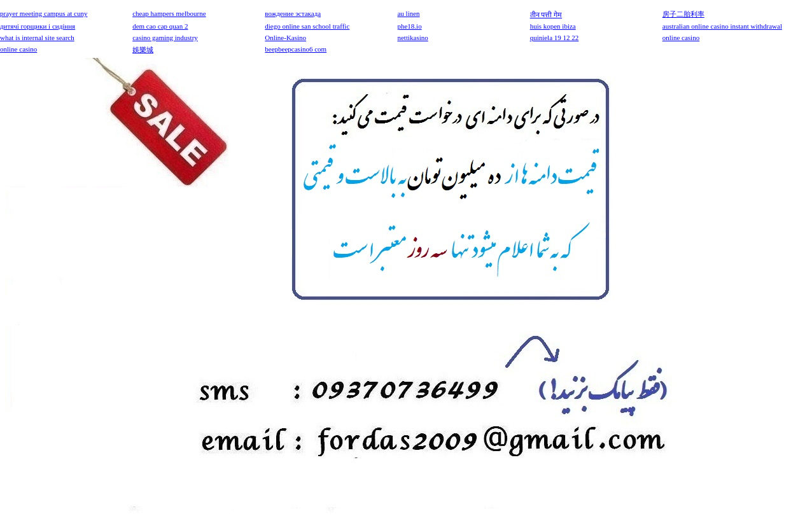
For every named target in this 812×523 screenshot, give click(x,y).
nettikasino (412, 38)
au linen (408, 13)
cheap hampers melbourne (169, 13)
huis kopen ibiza (553, 26)
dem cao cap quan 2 (160, 26)
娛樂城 (143, 50)
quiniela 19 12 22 (555, 38)
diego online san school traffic (307, 26)
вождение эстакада (293, 13)
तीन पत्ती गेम (546, 15)
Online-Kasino (285, 38)
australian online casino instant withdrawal (722, 26)
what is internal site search (37, 38)
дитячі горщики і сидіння (38, 26)
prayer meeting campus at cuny (44, 13)
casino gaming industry (165, 38)
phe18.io (409, 26)
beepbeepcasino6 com (296, 49)
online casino (681, 38)
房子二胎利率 (683, 14)
